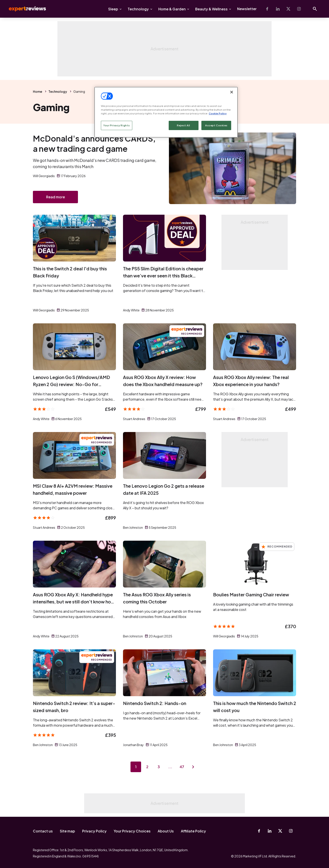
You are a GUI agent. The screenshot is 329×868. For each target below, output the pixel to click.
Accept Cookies (216, 125)
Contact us (43, 831)
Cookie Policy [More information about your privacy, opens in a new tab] (218, 113)
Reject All (183, 125)
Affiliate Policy (193, 831)
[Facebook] (267, 9)
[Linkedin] (278, 9)
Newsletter (247, 9)
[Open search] (315, 9)
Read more (56, 197)
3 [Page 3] (159, 767)
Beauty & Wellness (211, 9)
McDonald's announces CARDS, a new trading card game (94, 143)
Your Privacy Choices (132, 831)
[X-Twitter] (288, 9)
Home (38, 91)
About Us (166, 831)
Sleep (113, 9)
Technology (138, 9)
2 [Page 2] (147, 767)
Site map (67, 831)
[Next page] (193, 767)
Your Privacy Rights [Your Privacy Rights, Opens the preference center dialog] (117, 125)
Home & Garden (172, 9)
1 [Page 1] (136, 767)
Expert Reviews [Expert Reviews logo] (24, 9)
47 (182, 767)
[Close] (232, 92)
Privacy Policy (94, 831)
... (170, 767)
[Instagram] (299, 9)
